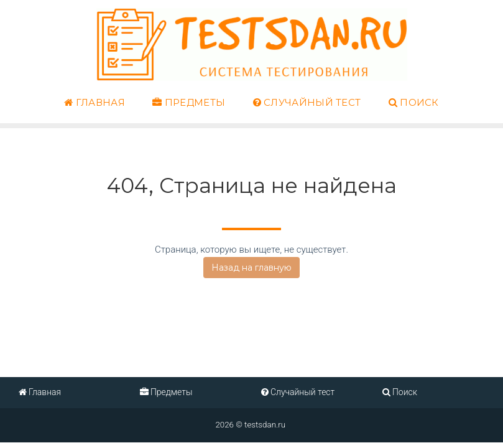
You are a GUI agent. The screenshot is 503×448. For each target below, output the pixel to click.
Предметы (189, 103)
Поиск (414, 103)
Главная (95, 103)
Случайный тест (307, 103)
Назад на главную (251, 268)
